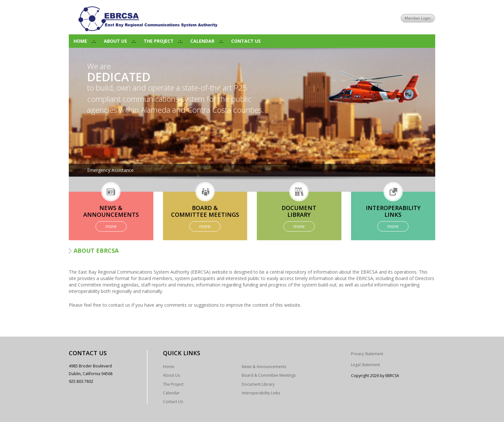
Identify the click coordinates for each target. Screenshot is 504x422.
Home (80, 41)
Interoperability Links (261, 393)
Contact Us (246, 41)
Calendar (202, 41)
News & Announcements (264, 367)
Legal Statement (365, 365)
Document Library (258, 384)
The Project (159, 41)
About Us (115, 41)
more (111, 226)
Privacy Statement (367, 354)
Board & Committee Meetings (269, 375)
